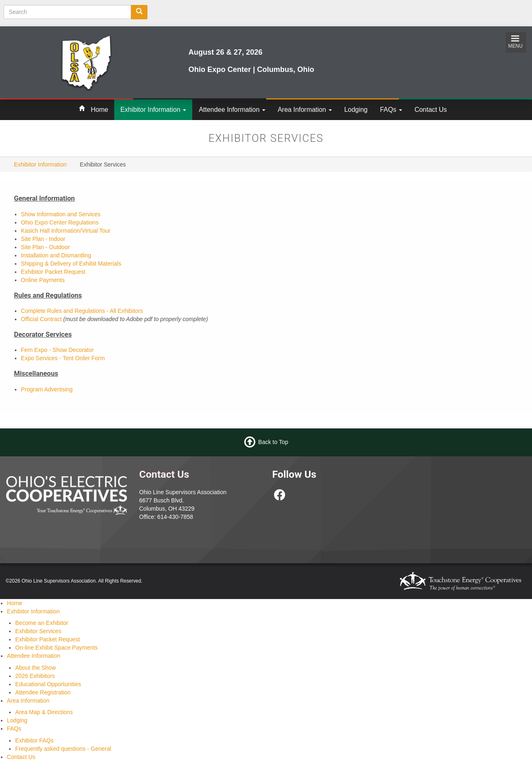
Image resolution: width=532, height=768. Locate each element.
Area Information (305, 110)
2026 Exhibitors (35, 676)
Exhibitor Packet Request (53, 272)
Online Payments (43, 280)
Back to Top (273, 442)
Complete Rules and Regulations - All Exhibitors (82, 311)
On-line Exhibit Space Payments (56, 648)
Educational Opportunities (48, 684)
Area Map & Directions (44, 712)
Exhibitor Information (153, 110)
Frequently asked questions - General (63, 749)
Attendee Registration (43, 692)
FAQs (391, 110)
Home (99, 110)
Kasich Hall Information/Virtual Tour (66, 231)
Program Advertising (47, 389)
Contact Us (431, 110)
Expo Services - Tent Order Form (63, 358)
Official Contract (42, 319)
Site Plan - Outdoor (45, 247)
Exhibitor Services (38, 631)
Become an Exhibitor (42, 623)
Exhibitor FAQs (34, 740)
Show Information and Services (61, 214)
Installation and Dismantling (56, 255)
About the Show (36, 668)
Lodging (356, 110)
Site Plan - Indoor (43, 239)
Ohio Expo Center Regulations (60, 222)
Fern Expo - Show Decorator (57, 350)
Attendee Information (232, 110)
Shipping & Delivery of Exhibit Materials (71, 264)
